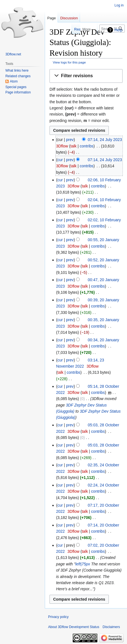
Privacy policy (58, 617)
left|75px (83, 564)
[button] (86, 76)
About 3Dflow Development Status (74, 627)
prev (70, 140)
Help (118, 30)
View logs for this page (69, 62)
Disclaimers (111, 627)
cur (60, 160)
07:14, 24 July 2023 (105, 140)
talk (74, 146)
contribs (87, 146)
